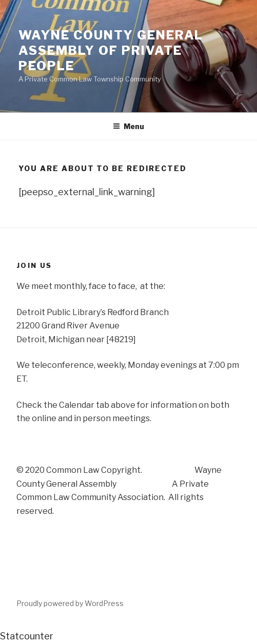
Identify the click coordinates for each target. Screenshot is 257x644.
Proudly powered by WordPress (70, 603)
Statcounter (27, 636)
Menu (128, 126)
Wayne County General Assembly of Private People (111, 50)
